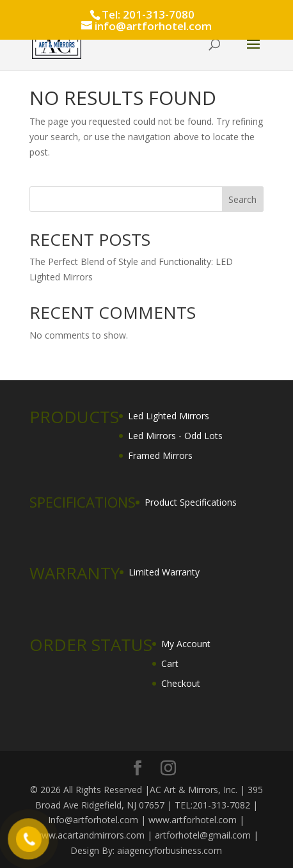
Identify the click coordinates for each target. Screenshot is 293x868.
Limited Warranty (164, 572)
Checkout (181, 683)
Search (242, 199)
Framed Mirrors (160, 455)
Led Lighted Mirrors (169, 416)
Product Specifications (191, 502)
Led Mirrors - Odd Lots (175, 436)
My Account (186, 644)
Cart (170, 663)
